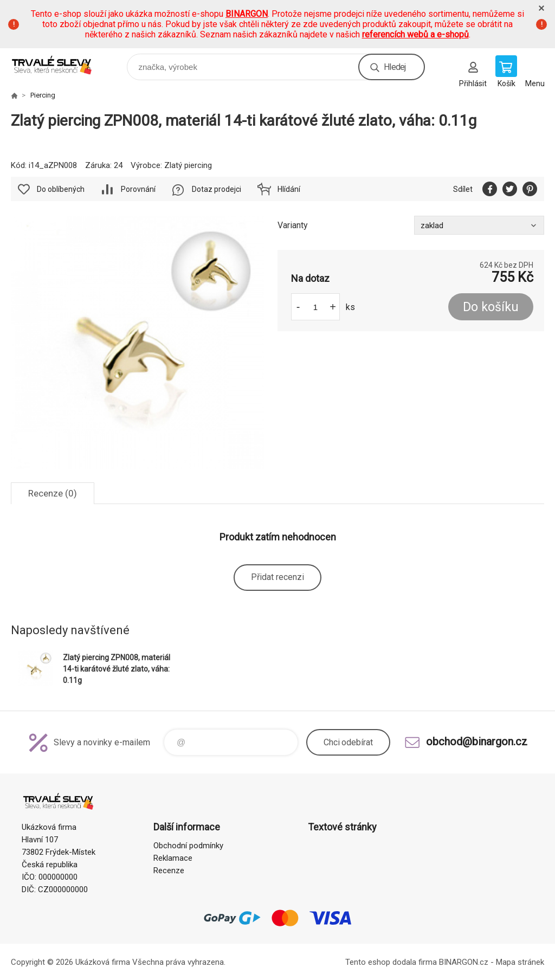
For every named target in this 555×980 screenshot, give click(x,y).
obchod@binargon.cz (477, 742)
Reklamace (173, 858)
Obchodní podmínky (188, 846)
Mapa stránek (520, 962)
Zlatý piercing (188, 165)
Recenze (169, 871)
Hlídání (289, 189)
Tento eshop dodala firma (391, 962)
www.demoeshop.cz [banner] (59, 64)
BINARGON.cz (464, 962)
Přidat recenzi (277, 577)
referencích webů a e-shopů (415, 34)
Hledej (395, 67)
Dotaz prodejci (217, 189)
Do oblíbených (61, 189)
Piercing (43, 95)
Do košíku (491, 307)
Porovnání (138, 189)
